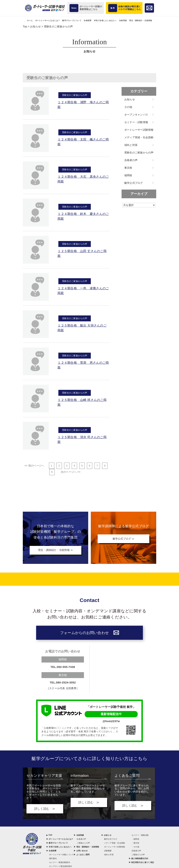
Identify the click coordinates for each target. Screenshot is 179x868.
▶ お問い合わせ (81, 851)
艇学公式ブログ (134, 183)
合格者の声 (131, 160)
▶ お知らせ (106, 836)
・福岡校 (135, 840)
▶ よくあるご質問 (82, 855)
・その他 (135, 847)
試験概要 (108, 851)
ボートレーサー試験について (61, 855)
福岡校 (128, 175)
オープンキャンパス (136, 115)
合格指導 (88, 20)
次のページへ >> (71, 472)
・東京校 (135, 843)
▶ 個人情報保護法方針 (139, 859)
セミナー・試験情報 (136, 122)
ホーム (30, 20)
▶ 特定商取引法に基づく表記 (141, 863)
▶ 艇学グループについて (57, 843)
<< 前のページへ (34, 466)
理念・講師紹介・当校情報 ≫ (55, 550)
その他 (128, 107)
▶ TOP (49, 836)
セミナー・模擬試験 (140, 836)
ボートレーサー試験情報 (139, 130)
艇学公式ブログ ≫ (124, 539)
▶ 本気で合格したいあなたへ (59, 847)
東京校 (128, 168)
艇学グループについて (72, 20)
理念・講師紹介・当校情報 (141, 20)
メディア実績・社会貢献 (139, 137)
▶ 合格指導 (51, 851)
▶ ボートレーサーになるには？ (60, 840)
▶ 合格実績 (79, 836)
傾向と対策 (131, 145)
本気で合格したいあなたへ (105, 20)
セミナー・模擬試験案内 (60, 863)
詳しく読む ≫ (45, 809)
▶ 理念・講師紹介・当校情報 (86, 847)
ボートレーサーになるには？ (48, 20)
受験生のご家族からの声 (75, 94)
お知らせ (130, 99)
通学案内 (53, 859)
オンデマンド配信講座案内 (61, 867)
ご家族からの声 (83, 843)
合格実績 (123, 20)
